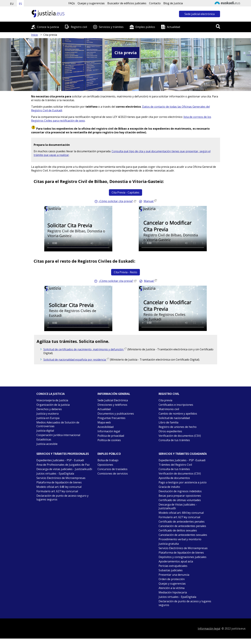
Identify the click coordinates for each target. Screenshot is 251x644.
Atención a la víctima (172, 588)
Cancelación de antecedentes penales (182, 526)
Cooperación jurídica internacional (58, 435)
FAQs (72, 3)
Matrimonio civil (169, 409)
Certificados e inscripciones (176, 405)
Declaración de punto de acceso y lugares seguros (185, 603)
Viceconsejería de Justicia (52, 400)
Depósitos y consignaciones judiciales (183, 557)
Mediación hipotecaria (173, 592)
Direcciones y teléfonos (112, 405)
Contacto (155, 3)
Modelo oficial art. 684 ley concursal (181, 513)
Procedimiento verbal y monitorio (180, 539)
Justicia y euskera (47, 414)
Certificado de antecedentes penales (182, 522)
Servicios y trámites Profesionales (63, 454)
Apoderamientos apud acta (176, 561)
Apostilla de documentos (174, 478)
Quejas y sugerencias (91, 3)
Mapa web (104, 422)
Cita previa (165, 400)
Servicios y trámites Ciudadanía (183, 454)
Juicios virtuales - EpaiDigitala (55, 474)
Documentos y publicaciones (116, 414)
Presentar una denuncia (174, 575)
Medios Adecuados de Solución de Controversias (58, 424)
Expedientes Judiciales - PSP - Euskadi (60, 460)
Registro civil (79, 27)
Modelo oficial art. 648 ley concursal (59, 487)
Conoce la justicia (48, 27)
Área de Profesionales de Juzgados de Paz (63, 465)
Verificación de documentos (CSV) (180, 436)
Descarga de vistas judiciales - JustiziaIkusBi (64, 469)
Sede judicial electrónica (200, 14)
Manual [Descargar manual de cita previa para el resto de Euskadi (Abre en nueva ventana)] (151, 281)
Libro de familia (168, 422)
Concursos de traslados (112, 469)
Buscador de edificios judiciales (127, 3)
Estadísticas (44, 439)
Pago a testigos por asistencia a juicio (183, 482)
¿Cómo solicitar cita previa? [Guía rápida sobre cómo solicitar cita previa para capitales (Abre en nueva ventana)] (116, 201)
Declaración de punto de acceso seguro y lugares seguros (62, 498)
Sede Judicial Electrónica (113, 400)
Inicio (35, 35)
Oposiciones (105, 465)
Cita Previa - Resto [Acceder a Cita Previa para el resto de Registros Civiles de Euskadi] (125, 272)
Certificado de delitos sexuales (178, 530)
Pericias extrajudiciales (173, 566)
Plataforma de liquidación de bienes (59, 482)
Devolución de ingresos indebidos (180, 491)
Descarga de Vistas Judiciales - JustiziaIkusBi (178, 506)
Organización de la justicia (53, 405)
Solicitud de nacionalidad (174, 418)
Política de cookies (109, 440)
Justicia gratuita (169, 544)
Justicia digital (45, 431)
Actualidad (173, 27)
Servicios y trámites (111, 27)
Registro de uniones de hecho (178, 427)
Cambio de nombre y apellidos (178, 414)
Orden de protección (172, 579)
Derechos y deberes (49, 409)
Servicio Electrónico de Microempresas (61, 478)
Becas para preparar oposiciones (180, 496)
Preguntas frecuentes (111, 418)
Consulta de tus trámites (174, 440)
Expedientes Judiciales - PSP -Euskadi (182, 460)
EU (12, 4)
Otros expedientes (170, 431)
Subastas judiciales (171, 570)
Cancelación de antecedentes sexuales (183, 535)
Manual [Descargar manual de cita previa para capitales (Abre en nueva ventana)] (150, 201)
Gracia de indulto (169, 487)
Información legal (109, 431)
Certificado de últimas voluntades (180, 500)
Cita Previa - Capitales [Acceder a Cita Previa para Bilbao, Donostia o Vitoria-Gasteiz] (125, 192)
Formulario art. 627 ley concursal (57, 491)
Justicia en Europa (48, 418)
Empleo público (145, 27)
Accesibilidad (106, 427)
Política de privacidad (111, 436)
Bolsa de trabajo (108, 460)
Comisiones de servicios (113, 474)
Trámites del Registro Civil (175, 465)
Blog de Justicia (173, 3)
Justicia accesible (47, 444)
